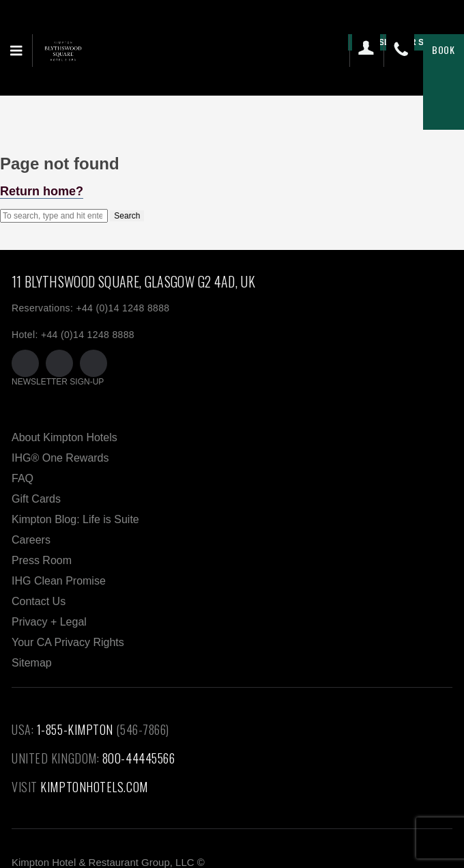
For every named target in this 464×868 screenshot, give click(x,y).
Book (444, 50)
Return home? (42, 191)
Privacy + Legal (49, 622)
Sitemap (32, 663)
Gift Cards (36, 499)
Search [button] (127, 216)
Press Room (42, 560)
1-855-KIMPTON (75, 729)
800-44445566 (139, 758)
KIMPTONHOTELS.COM (94, 787)
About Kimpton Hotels (64, 437)
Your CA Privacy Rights (68, 642)
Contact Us (39, 601)
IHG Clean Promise (59, 581)
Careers (31, 540)
